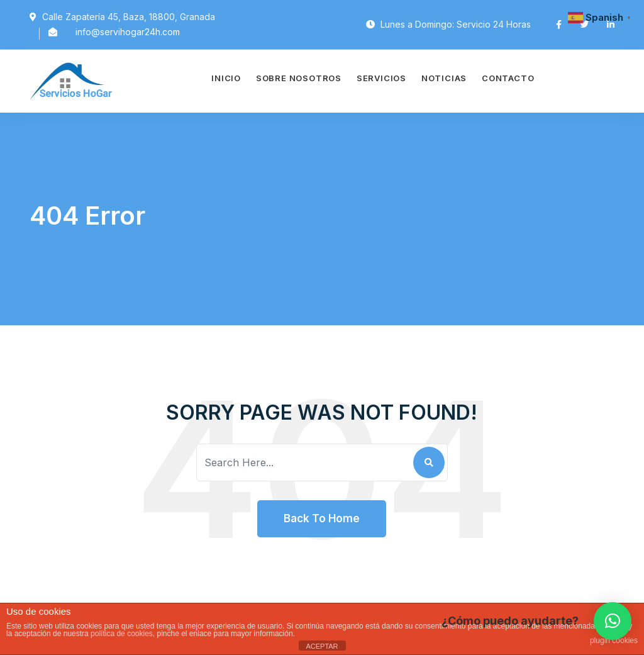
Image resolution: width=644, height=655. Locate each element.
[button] (613, 621)
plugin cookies (614, 641)
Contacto (508, 78)
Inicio (226, 78)
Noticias (444, 78)
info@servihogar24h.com (128, 32)
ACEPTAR (322, 646)
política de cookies (122, 634)
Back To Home (322, 518)
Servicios (381, 78)
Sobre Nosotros (299, 78)
